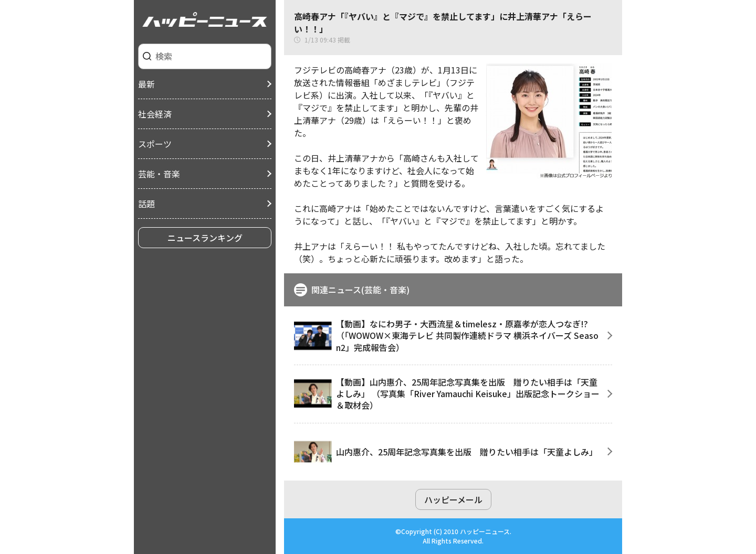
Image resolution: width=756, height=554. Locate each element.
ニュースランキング (205, 238)
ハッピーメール (453, 499)
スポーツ (155, 144)
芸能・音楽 (159, 174)
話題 (146, 204)
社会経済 (155, 114)
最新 (146, 84)
